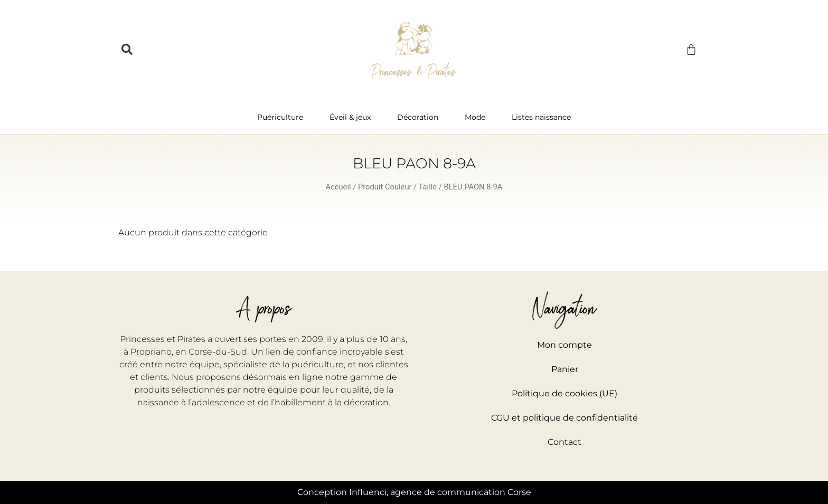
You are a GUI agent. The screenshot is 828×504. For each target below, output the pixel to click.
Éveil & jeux (353, 117)
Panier (565, 369)
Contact (564, 442)
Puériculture (283, 117)
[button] (127, 50)
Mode (478, 117)
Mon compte (564, 345)
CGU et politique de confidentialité (564, 418)
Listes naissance (541, 117)
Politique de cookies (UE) (564, 393)
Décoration (420, 117)
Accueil (338, 187)
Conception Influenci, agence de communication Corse (414, 492)
